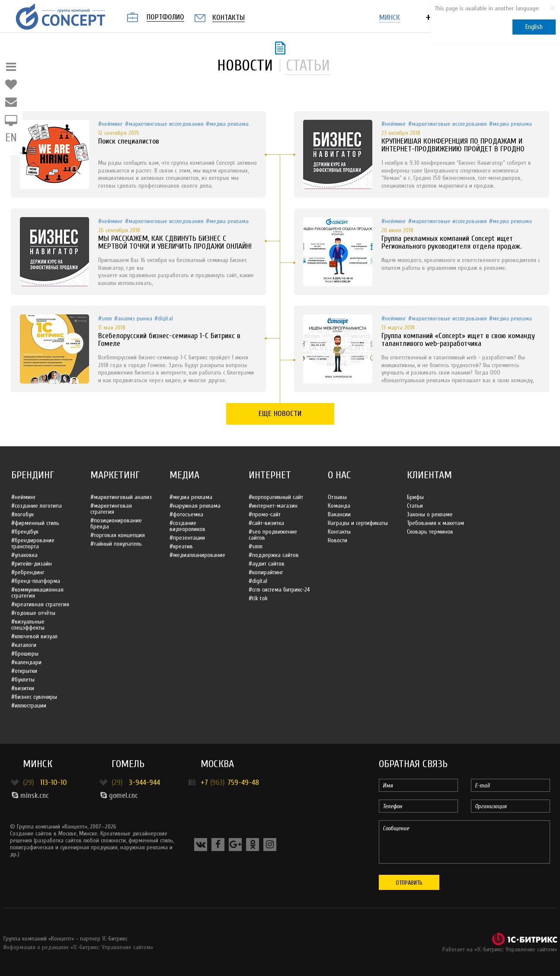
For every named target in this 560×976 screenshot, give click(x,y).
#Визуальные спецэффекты (28, 625)
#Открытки (24, 671)
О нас (339, 475)
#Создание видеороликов (187, 526)
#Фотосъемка (186, 514)
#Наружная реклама (195, 506)
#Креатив (181, 546)
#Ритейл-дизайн (32, 564)
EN (11, 138)
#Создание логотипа (37, 506)
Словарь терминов (430, 532)
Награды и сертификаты (358, 523)
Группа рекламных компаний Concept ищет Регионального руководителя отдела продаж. (451, 242)
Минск (38, 764)
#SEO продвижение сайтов (273, 535)
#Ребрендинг (28, 572)
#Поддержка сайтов (274, 555)
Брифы (415, 497)
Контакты (339, 532)
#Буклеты (23, 680)
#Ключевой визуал (34, 636)
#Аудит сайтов (267, 564)
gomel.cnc (119, 795)
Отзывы (337, 497)
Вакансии (339, 514)
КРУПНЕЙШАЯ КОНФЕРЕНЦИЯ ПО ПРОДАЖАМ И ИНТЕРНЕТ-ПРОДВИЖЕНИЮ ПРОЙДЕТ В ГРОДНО (453, 145)
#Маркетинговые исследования (164, 124)
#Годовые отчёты (33, 613)
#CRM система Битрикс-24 (279, 590)
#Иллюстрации (29, 706)
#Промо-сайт (265, 514)
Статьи (415, 506)
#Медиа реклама (227, 124)
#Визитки (23, 688)
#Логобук (22, 514)
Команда (339, 506)
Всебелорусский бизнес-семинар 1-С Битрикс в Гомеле (169, 340)
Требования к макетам (435, 523)
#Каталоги (24, 645)
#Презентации (187, 538)
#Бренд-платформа (36, 581)
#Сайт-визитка (266, 523)
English (534, 27)
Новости (338, 540)
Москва (217, 764)
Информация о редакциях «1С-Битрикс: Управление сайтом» (78, 947)
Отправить (409, 883)
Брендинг (33, 475)
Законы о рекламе (430, 514)
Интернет (270, 475)
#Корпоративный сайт (276, 497)
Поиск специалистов (129, 141)
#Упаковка (24, 555)
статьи (308, 66)
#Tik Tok (258, 598)
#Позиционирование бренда (116, 523)
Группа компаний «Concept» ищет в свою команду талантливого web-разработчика (458, 340)
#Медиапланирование (197, 555)
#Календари (26, 662)
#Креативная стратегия (40, 604)
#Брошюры (25, 654)
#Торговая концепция (118, 535)
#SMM (105, 318)
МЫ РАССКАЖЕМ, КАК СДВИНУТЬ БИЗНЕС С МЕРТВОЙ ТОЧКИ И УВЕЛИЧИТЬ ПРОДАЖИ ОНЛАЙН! (175, 242)
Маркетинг (115, 475)
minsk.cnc (30, 795)
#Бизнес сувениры (34, 697)
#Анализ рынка (133, 318)
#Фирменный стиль (35, 523)
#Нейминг (110, 124)
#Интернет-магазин (273, 506)
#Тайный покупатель (116, 544)
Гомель (128, 764)
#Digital (164, 318)
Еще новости (280, 414)
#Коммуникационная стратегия (37, 593)
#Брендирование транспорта (33, 543)
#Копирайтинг (266, 572)
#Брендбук (25, 532)
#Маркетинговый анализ (121, 497)
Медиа (184, 475)
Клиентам (429, 475)
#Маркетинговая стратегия (111, 509)
